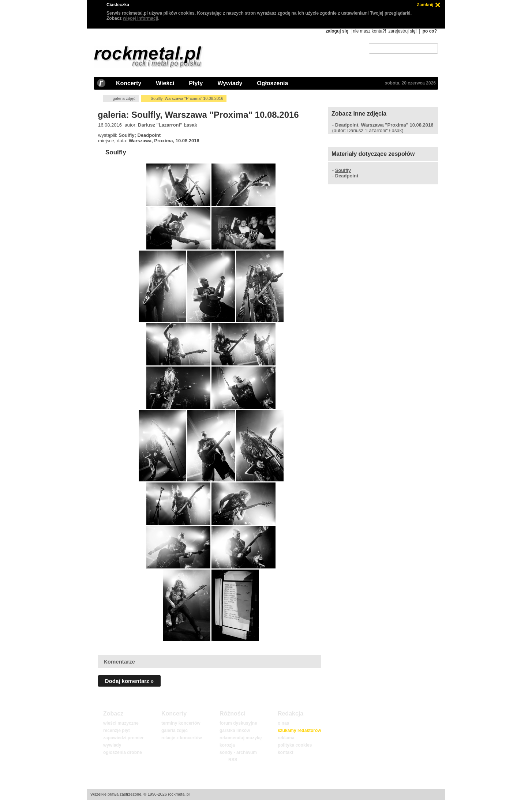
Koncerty (129, 83)
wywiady (112, 745)
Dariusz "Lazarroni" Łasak (168, 125)
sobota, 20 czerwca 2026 (410, 83)
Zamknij (425, 5)
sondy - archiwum (238, 752)
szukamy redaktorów (299, 730)
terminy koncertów (181, 723)
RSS (233, 760)
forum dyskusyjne (238, 723)
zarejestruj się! (402, 31)
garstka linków (235, 730)
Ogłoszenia (272, 83)
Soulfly (116, 152)
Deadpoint (347, 176)
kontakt (286, 752)
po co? (430, 31)
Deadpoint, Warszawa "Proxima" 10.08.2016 (384, 125)
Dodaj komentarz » (129, 681)
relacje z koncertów (182, 738)
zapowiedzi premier (123, 738)
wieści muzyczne (121, 723)
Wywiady (230, 83)
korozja (227, 745)
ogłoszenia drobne (123, 752)
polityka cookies (295, 745)
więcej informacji (141, 18)
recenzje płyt (117, 730)
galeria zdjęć (124, 98)
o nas (283, 723)
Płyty (196, 83)
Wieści (165, 83)
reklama (286, 738)
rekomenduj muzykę (241, 738)
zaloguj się (337, 31)
